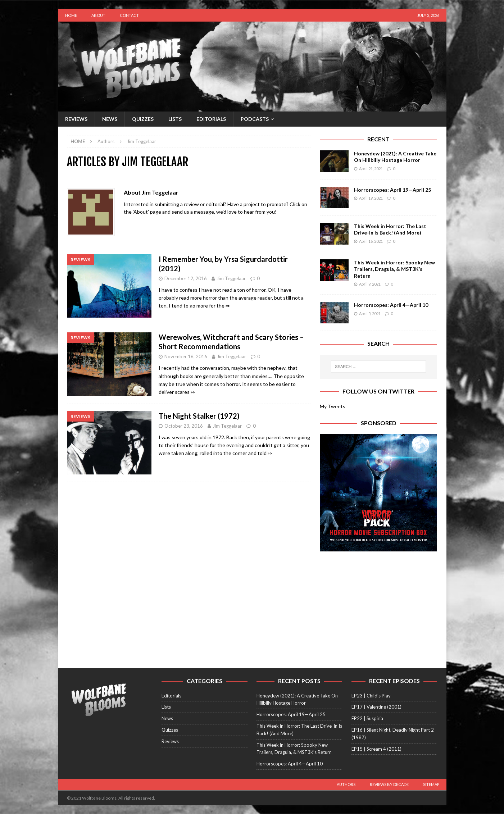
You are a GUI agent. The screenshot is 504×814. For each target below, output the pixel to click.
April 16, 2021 (371, 241)
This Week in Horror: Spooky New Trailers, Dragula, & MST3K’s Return (394, 269)
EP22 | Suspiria (367, 718)
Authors (346, 784)
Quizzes (143, 119)
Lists (175, 119)
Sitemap (431, 784)
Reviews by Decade (389, 784)
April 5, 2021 (370, 313)
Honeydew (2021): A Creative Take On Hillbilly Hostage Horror (395, 157)
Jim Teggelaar (231, 278)
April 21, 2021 (371, 169)
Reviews (76, 119)
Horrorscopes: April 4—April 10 (391, 305)
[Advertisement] (378, 605)
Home (71, 15)
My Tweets (333, 406)
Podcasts (255, 119)
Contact (129, 15)
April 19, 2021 (371, 198)
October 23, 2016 (184, 426)
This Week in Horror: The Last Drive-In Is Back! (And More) (390, 229)
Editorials (211, 119)
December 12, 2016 (186, 278)
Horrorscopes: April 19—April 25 (392, 190)
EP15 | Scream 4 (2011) (376, 749)
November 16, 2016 (186, 356)
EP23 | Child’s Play (371, 696)
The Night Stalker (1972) (199, 416)
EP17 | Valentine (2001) (376, 707)
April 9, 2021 (370, 284)
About (98, 15)
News (110, 119)
